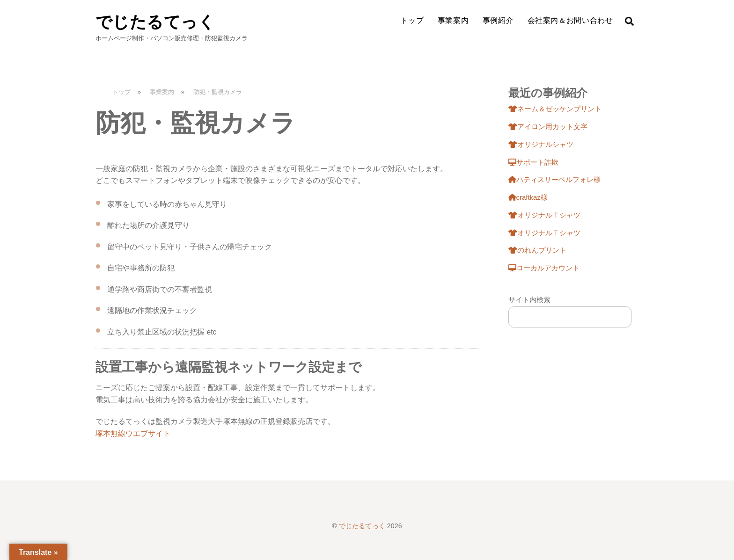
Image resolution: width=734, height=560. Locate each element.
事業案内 (453, 20)
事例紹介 (498, 20)
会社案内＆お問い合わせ (570, 20)
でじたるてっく (362, 526)
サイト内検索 (529, 300)
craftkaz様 (528, 197)
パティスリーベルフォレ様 (554, 180)
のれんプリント (537, 250)
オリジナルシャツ (541, 145)
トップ (412, 20)
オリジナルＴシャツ (544, 215)
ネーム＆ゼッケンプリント (555, 109)
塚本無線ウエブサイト (133, 433)
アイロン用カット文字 (548, 127)
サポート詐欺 (533, 162)
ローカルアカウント (544, 268)
